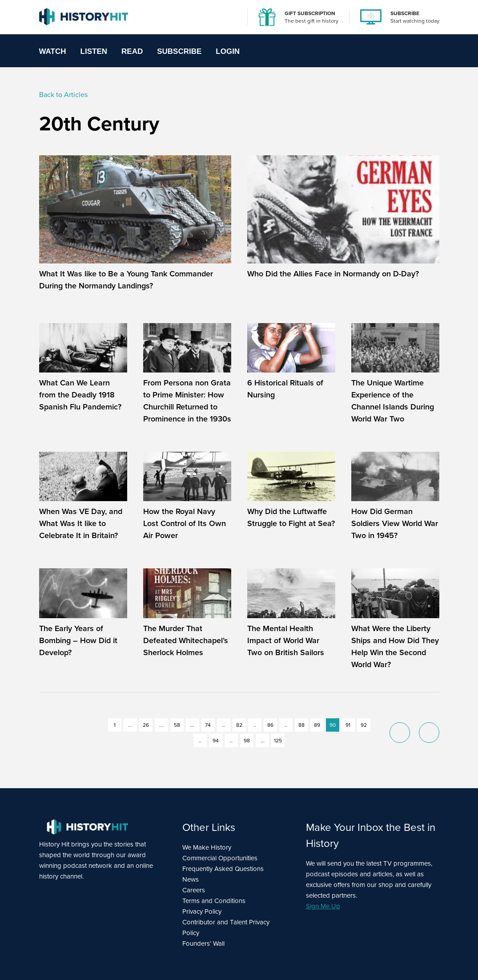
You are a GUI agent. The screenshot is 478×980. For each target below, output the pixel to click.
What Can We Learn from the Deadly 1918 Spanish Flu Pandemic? (80, 395)
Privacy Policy (202, 911)
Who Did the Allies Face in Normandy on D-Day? (333, 274)
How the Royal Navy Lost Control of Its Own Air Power (185, 523)
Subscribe (179, 51)
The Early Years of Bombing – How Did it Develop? (78, 640)
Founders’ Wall (203, 944)
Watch (53, 51)
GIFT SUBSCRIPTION (310, 13)
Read (132, 51)
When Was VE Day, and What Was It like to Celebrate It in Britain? (81, 523)
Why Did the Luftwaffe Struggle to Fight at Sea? (291, 517)
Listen (94, 51)
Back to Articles (63, 95)
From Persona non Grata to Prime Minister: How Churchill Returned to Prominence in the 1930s (187, 401)
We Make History (207, 847)
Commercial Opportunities (220, 858)
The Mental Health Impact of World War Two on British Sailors (286, 640)
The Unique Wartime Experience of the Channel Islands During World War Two (393, 401)
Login (228, 51)
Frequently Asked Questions (223, 869)
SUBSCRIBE (405, 13)
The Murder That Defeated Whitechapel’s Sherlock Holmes (186, 640)
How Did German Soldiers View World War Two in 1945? (395, 523)
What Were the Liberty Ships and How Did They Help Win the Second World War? (395, 646)
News (191, 879)
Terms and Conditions (214, 901)
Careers (194, 890)
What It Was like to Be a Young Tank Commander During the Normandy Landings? (126, 280)
